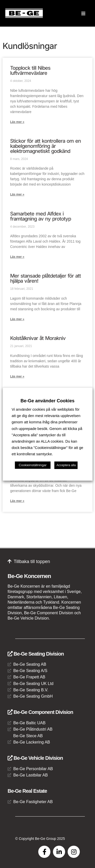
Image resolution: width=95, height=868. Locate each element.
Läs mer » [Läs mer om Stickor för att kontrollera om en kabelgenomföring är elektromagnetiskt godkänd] (17, 194)
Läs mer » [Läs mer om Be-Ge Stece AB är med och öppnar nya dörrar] (17, 501)
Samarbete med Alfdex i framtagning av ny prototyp (41, 216)
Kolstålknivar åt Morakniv (38, 338)
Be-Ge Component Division (40, 712)
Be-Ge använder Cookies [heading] (48, 401)
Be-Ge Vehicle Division (35, 758)
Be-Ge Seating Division (36, 654)
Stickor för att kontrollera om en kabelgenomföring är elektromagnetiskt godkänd (45, 146)
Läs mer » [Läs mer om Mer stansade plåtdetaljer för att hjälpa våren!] (17, 319)
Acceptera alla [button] (66, 465)
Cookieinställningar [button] (33, 465)
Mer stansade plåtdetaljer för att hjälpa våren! (45, 278)
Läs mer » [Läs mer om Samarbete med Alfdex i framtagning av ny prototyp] (17, 257)
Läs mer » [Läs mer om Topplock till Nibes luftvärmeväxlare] (17, 122)
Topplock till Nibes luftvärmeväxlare (30, 70)
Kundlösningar (30, 46)
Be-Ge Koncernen (29, 576)
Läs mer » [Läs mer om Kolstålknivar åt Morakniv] (17, 376)
